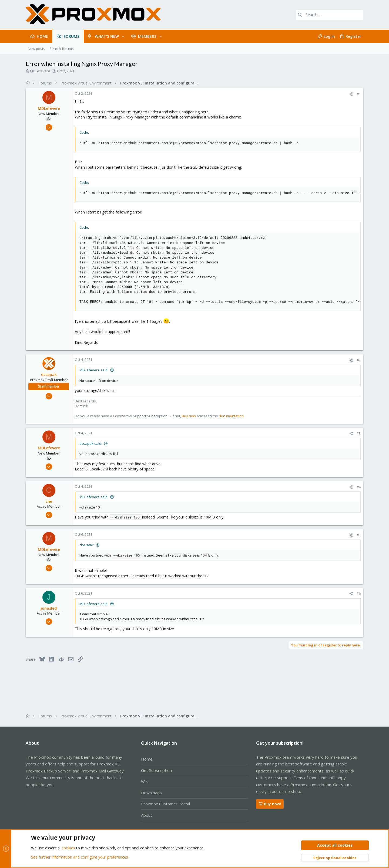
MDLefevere (40, 71)
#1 (359, 94)
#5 (359, 535)
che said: (87, 545)
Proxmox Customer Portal (165, 804)
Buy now (189, 416)
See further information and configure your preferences (80, 857)
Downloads (151, 793)
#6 (359, 594)
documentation (231, 416)
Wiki (145, 781)
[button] (123, 36)
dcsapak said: (91, 443)
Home (147, 759)
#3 (359, 433)
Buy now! (270, 804)
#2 (359, 360)
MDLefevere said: (94, 370)
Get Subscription (156, 770)
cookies (68, 848)
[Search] (330, 15)
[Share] (351, 94)
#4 (359, 487)
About (147, 815)
